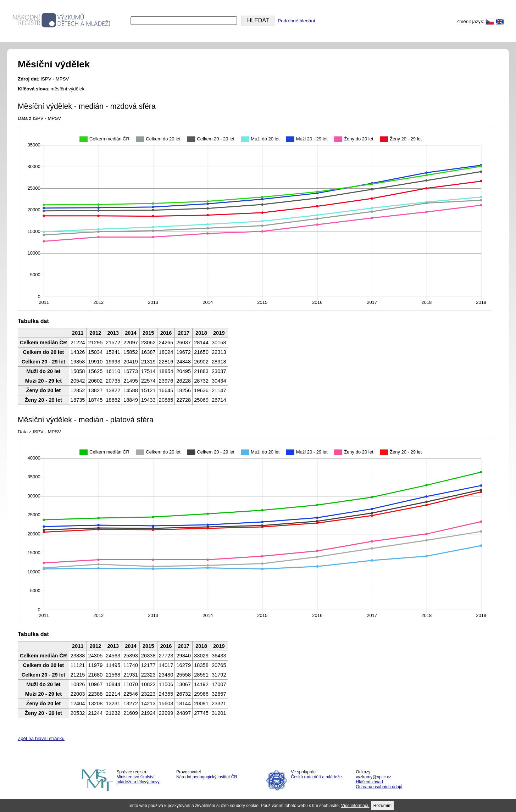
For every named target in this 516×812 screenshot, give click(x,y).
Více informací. (355, 806)
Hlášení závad (370, 782)
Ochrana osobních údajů (379, 787)
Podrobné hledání (296, 21)
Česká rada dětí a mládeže (316, 777)
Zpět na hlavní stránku (41, 738)
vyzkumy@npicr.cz (374, 777)
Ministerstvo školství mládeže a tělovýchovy (138, 779)
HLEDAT (258, 20)
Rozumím (382, 806)
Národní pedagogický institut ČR (207, 777)
